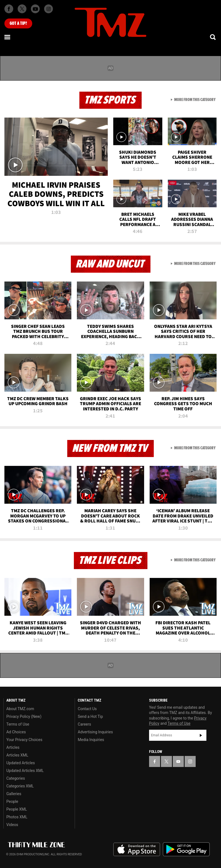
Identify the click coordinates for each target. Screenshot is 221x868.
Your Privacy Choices (24, 740)
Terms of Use (18, 724)
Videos (12, 825)
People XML (17, 809)
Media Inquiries (91, 740)
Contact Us (87, 709)
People (12, 801)
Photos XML (17, 817)
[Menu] (8, 37)
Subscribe (201, 735)
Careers (84, 724)
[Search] (213, 37)
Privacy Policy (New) (24, 716)
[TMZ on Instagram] (48, 9)
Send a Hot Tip (90, 716)
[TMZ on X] (22, 9)
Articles (13, 747)
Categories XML (20, 786)
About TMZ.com (20, 709)
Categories (16, 778)
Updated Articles (21, 763)
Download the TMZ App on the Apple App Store (137, 850)
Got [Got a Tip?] (18, 23)
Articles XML (17, 755)
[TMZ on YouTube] (178, 761)
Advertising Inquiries (95, 732)
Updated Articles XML (25, 771)
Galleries (14, 794)
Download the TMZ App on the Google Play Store (186, 849)
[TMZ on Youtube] (35, 9)
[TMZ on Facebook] (9, 9)
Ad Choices (16, 732)
